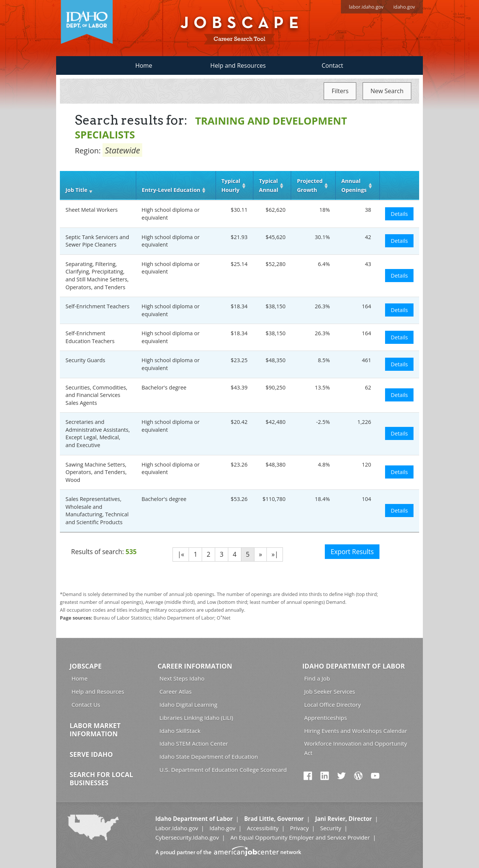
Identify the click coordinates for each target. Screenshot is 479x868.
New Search (387, 91)
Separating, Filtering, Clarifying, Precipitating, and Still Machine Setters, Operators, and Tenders (97, 276)
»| (275, 554)
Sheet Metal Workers (91, 210)
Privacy (299, 828)
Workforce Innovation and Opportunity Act (356, 748)
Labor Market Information (95, 730)
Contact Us (86, 705)
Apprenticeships (326, 718)
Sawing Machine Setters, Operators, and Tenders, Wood (96, 472)
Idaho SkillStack (180, 731)
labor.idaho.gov (366, 7)
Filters (340, 91)
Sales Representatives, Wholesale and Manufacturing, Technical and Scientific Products (97, 511)
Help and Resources (238, 65)
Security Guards (85, 360)
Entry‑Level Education (171, 190)
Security (331, 828)
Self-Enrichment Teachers (97, 306)
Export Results (352, 552)
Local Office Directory (332, 705)
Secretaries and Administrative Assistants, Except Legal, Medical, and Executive (98, 433)
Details (399, 214)
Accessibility (263, 828)
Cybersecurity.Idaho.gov (187, 837)
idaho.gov (404, 7)
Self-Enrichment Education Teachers (90, 337)
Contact (332, 65)
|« (181, 554)
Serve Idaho (91, 754)
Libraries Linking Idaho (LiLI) (196, 718)
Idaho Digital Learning (188, 705)
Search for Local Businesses (101, 779)
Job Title (76, 190)
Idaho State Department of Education (209, 757)
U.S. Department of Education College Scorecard (223, 770)
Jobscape (86, 666)
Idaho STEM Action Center (194, 743)
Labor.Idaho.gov (177, 828)
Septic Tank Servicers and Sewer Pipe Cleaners (97, 241)
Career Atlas (176, 691)
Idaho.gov (222, 828)
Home (144, 65)
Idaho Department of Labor (354, 666)
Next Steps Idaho (182, 678)
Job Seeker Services (330, 691)
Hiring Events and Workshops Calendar (356, 731)
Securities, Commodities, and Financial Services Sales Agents (96, 395)
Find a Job (317, 678)
